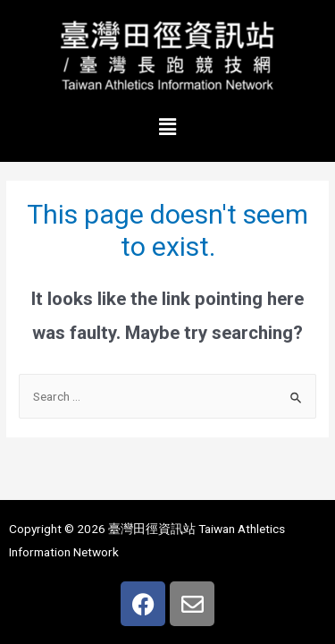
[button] (167, 127)
